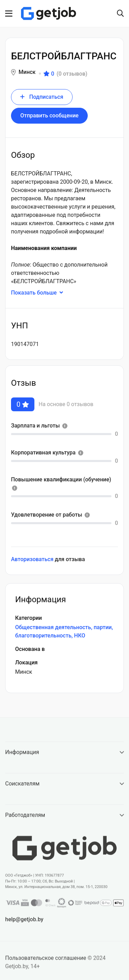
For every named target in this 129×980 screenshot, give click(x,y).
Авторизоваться (32, 559)
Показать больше (41, 293)
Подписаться (42, 97)
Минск (27, 72)
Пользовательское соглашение (46, 962)
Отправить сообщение (49, 116)
